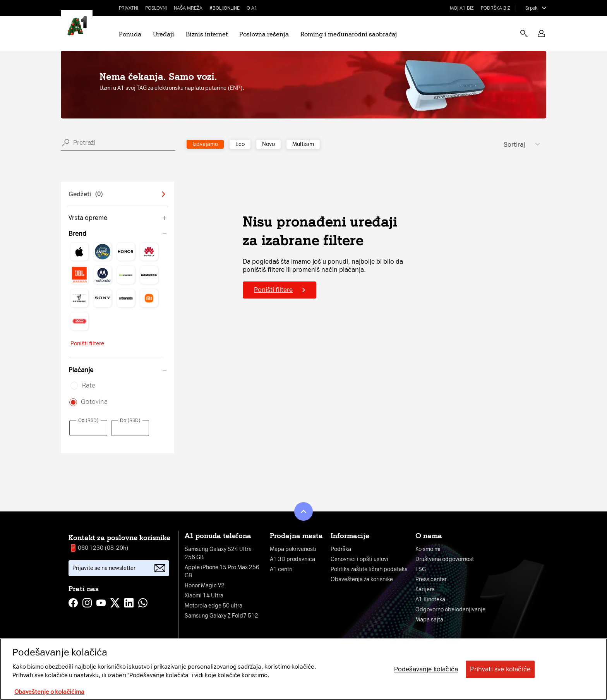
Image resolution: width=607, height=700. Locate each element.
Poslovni (156, 8)
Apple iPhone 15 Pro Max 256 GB (222, 571)
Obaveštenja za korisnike (362, 579)
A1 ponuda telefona (218, 536)
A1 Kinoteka (430, 600)
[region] (303, 669)
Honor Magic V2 (205, 586)
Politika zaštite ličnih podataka (369, 569)
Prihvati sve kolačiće (500, 669)
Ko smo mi (428, 549)
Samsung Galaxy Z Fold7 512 (221, 616)
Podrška (341, 549)
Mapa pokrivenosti (293, 549)
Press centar (431, 579)
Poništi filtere (87, 344)
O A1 (252, 8)
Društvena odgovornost (445, 559)
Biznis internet (207, 34)
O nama (429, 536)
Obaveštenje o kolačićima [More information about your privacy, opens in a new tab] (49, 692)
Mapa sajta (429, 620)
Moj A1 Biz (462, 8)
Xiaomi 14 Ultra (204, 596)
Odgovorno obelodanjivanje (450, 610)
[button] (541, 33)
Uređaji (164, 34)
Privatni (129, 8)
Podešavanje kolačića (426, 669)
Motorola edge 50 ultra (213, 606)
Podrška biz (496, 8)
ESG (421, 569)
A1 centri (281, 569)
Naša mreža (188, 8)
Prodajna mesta (296, 536)
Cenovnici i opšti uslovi (359, 559)
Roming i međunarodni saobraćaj (349, 34)
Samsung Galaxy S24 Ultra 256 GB (218, 553)
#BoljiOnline (225, 8)
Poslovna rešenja (264, 34)
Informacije (350, 536)
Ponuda (130, 34)
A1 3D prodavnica (292, 559)
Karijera (425, 589)
